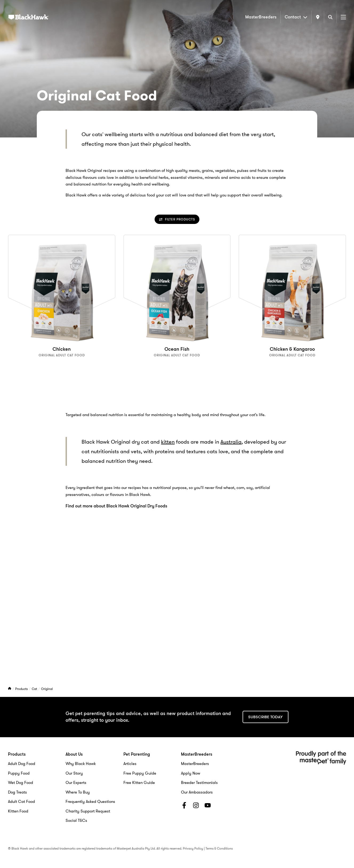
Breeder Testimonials (199, 783)
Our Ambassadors (197, 792)
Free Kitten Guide (139, 783)
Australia (231, 442)
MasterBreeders (261, 17)
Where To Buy (78, 792)
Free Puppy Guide (140, 773)
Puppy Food (19, 773)
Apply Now (191, 773)
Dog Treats (17, 792)
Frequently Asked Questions (90, 802)
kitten (168, 442)
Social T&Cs (76, 820)
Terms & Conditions (219, 848)
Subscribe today (265, 717)
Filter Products (177, 219)
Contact (296, 17)
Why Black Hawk (81, 764)
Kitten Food (18, 811)
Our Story (74, 773)
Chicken (62, 349)
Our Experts (76, 783)
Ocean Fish (177, 349)
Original (47, 689)
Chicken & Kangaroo (292, 349)
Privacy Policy (193, 848)
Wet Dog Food (21, 783)
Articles (130, 764)
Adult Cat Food (21, 802)
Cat (35, 689)
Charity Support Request (88, 811)
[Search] (330, 17)
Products (22, 689)
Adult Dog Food (22, 764)
